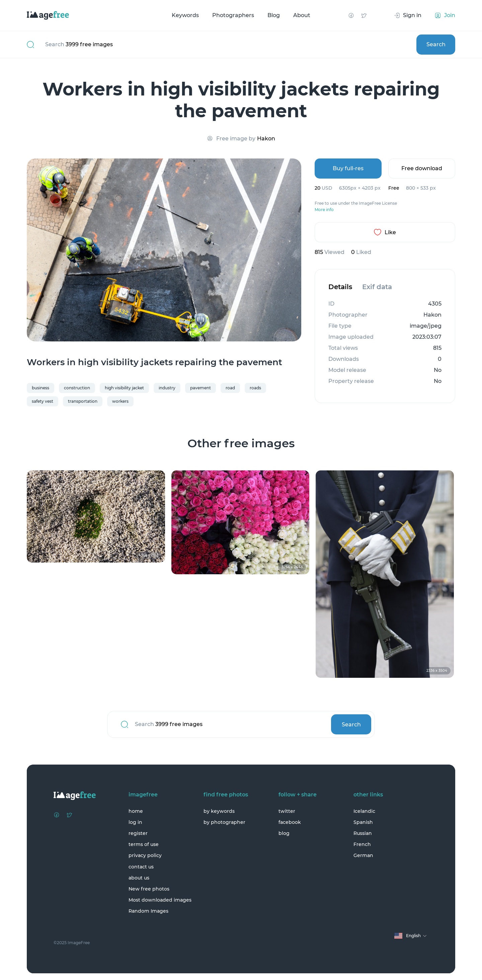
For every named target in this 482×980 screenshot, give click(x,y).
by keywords (219, 811)
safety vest (43, 401)
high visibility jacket (124, 388)
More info (324, 210)
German (363, 855)
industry (167, 388)
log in (135, 822)
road (230, 388)
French (362, 844)
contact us (141, 867)
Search (436, 44)
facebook (290, 822)
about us (139, 878)
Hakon (266, 139)
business (41, 388)
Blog (274, 15)
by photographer (224, 822)
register (138, 833)
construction (77, 388)
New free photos (149, 889)
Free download (422, 168)
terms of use (144, 844)
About (302, 15)
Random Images (148, 911)
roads (255, 388)
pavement (200, 388)
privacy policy (145, 855)
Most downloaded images (160, 900)
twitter (287, 811)
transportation (83, 401)
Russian (363, 833)
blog (284, 833)
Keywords (185, 15)
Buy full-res (348, 168)
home (136, 811)
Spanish (363, 822)
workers (120, 401)
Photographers (233, 15)
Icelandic (364, 811)
